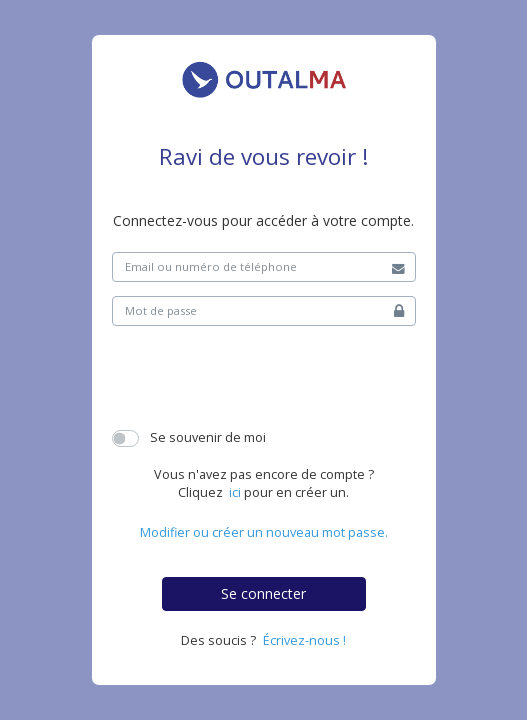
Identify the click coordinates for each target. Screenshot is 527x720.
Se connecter (263, 593)
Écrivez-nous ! (304, 640)
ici (235, 492)
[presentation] (264, 379)
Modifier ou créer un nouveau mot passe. (264, 532)
